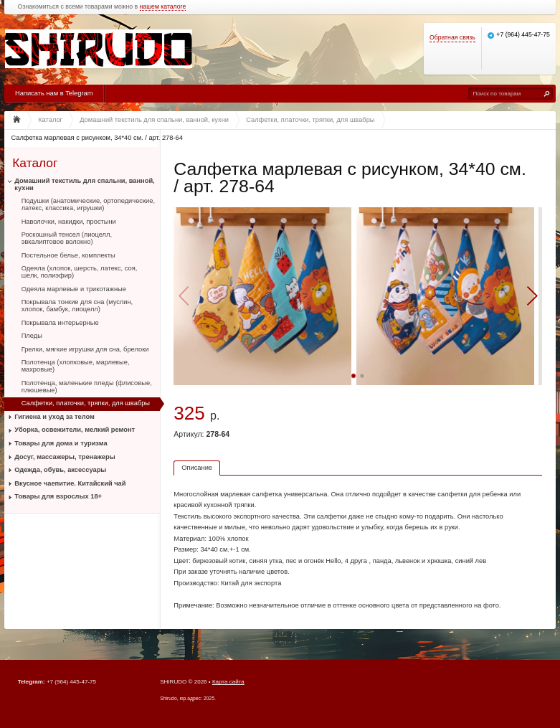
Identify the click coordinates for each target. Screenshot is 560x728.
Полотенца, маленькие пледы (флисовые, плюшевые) (87, 387)
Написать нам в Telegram (54, 93)
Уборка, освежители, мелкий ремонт (75, 430)
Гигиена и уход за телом (54, 417)
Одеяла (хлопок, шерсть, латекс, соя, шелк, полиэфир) (80, 272)
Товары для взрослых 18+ (58, 496)
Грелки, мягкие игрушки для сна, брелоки (85, 349)
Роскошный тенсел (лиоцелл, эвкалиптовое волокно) (67, 238)
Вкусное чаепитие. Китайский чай (70, 483)
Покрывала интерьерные (60, 323)
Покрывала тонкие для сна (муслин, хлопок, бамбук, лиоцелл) (77, 306)
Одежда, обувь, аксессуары (60, 470)
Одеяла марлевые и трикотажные (74, 289)
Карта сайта (228, 682)
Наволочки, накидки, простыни (69, 222)
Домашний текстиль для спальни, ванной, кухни (84, 184)
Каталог (35, 162)
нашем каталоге (163, 7)
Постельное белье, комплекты (68, 255)
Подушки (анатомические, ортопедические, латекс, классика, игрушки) (88, 204)
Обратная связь (452, 38)
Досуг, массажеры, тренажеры (65, 457)
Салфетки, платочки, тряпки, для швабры (86, 403)
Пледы (32, 336)
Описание (197, 468)
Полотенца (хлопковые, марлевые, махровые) (76, 366)
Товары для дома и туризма (61, 443)
